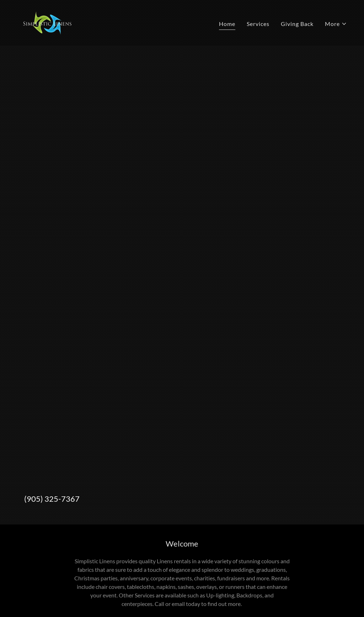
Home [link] (227, 24)
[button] (336, 24)
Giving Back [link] (297, 24)
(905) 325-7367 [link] (52, 499)
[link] (46, 22)
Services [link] (258, 24)
